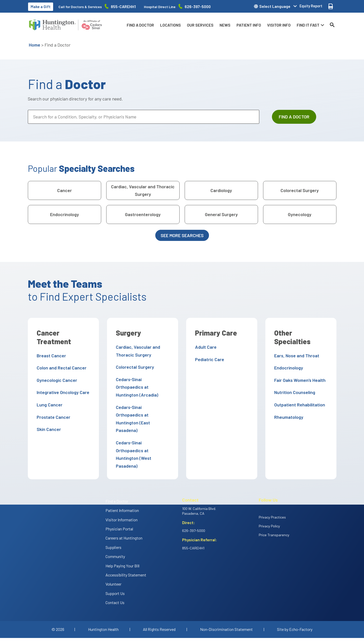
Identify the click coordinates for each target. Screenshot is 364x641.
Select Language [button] (275, 6)
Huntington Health (103, 606)
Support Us (115, 570)
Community (115, 533)
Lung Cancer (48, 405)
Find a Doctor (140, 25)
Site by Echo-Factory (295, 606)
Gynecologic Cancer (56, 380)
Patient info (249, 25)
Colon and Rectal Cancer (60, 368)
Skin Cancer (48, 429)
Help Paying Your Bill (122, 542)
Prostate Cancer (52, 417)
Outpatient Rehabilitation (298, 396)
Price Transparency (274, 512)
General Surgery (221, 214)
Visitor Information (122, 496)
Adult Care (205, 347)
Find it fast (308, 25)
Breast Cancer (50, 356)
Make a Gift (41, 7)
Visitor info (279, 25)
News (225, 25)
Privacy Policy (269, 503)
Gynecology (300, 214)
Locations (170, 25)
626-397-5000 (198, 6)
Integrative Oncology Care (62, 392)
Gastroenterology (143, 214)
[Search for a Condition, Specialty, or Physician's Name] (144, 117)
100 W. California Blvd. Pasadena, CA (199, 488)
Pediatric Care (208, 359)
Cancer (65, 190)
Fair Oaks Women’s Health (299, 371)
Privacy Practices (272, 494)
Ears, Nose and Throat (295, 347)
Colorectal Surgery (300, 190)
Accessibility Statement (126, 552)
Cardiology (221, 190)
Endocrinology (65, 214)
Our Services (200, 25)
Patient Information (122, 487)
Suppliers (113, 524)
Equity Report (311, 6)
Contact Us (115, 579)
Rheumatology (287, 408)
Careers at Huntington (124, 515)
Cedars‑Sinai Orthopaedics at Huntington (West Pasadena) (142, 435)
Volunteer (113, 561)
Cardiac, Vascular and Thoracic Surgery (143, 190)
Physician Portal (119, 505)
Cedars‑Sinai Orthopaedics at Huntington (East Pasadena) (142, 407)
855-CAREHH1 (123, 6)
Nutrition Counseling (293, 384)
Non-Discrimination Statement (226, 606)
